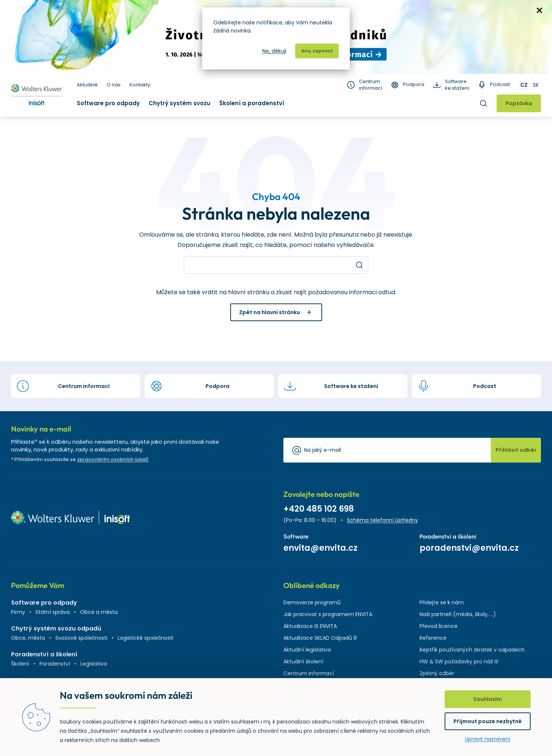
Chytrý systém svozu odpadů (56, 628)
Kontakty (140, 85)
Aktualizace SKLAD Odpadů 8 (320, 638)
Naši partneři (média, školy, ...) (458, 614)
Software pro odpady (108, 103)
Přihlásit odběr (516, 450)
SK (536, 85)
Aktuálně (87, 85)
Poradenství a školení (44, 654)
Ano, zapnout (317, 51)
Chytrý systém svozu (180, 103)
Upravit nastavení (488, 739)
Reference (433, 638)
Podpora (414, 85)
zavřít (539, 10)
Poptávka (519, 103)
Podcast (500, 85)
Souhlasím (488, 699)
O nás (114, 85)
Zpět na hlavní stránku (270, 312)
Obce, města (28, 638)
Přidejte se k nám (442, 602)
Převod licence (439, 626)
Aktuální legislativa (307, 650)
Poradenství (55, 664)
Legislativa (94, 664)
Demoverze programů (312, 602)
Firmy (18, 612)
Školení (20, 664)
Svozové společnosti (81, 638)
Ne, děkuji (274, 51)
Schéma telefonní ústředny (382, 520)
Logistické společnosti (146, 638)
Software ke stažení (457, 85)
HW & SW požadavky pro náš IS (459, 661)
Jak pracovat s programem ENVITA (328, 614)
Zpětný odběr (437, 673)
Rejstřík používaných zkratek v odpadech (472, 650)
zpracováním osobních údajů (113, 459)
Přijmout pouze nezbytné (488, 721)
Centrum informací (371, 85)
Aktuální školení (303, 661)
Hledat (483, 103)
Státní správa (53, 612)
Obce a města (99, 612)
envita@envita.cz (320, 548)
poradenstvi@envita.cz (469, 548)
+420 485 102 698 (319, 509)
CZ (524, 85)
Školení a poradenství (252, 103)
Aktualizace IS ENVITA (310, 626)
